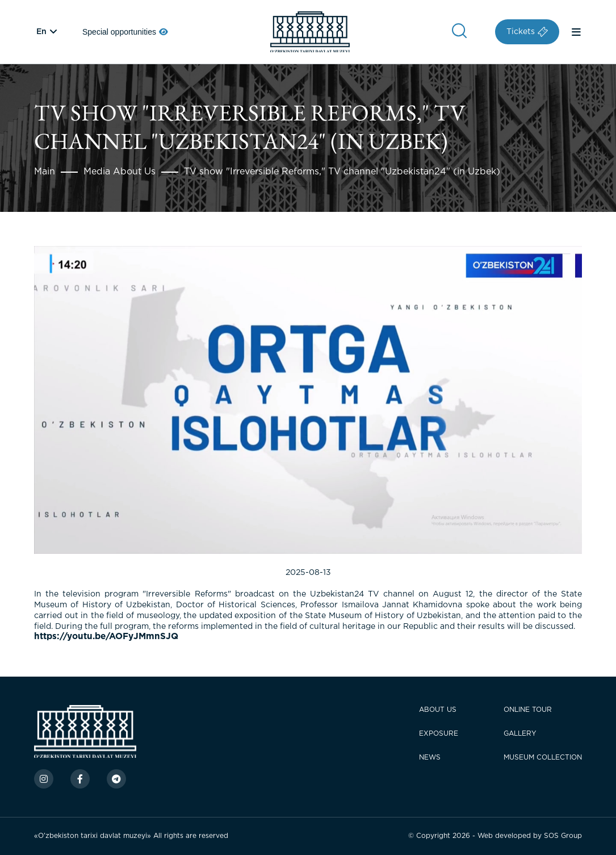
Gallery (520, 734)
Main (45, 172)
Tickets (527, 32)
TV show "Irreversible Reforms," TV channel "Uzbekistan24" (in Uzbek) (342, 172)
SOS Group (563, 836)
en (41, 32)
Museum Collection (543, 758)
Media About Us (120, 172)
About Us (438, 710)
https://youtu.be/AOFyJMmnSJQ (106, 637)
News (430, 758)
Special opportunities (125, 32)
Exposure (439, 734)
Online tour (528, 710)
